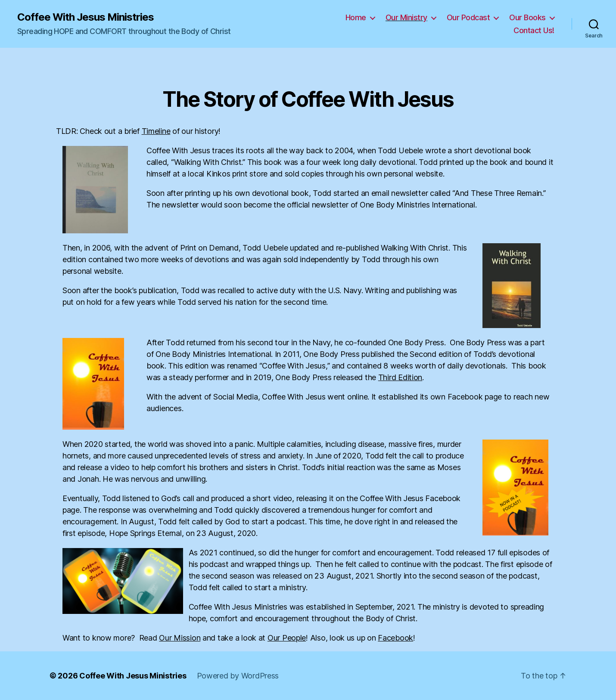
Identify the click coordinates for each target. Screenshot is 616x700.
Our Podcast (468, 17)
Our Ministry (406, 17)
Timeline (156, 131)
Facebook (395, 638)
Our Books (527, 17)
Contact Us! (534, 30)
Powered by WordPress (238, 676)
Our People (287, 638)
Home (356, 17)
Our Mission (180, 638)
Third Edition (400, 377)
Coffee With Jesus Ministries (86, 17)
